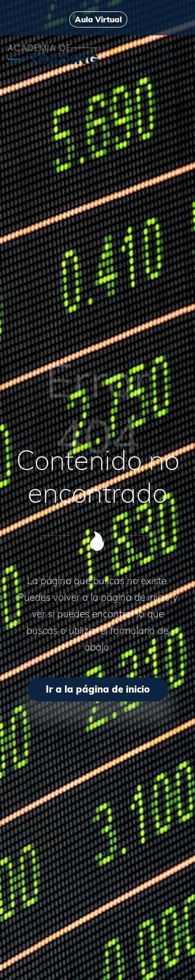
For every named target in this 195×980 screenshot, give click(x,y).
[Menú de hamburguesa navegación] (166, 54)
